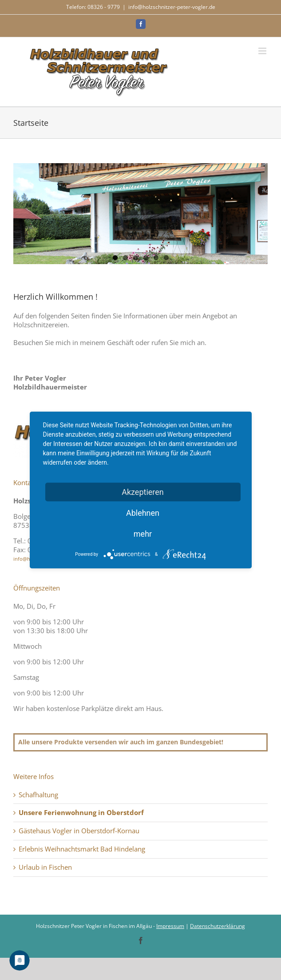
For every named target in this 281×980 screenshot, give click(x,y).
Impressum (170, 926)
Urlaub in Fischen (45, 867)
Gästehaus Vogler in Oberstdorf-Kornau (79, 831)
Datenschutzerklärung (218, 926)
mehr (143, 534)
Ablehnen (143, 513)
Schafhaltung (38, 795)
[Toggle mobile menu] (263, 51)
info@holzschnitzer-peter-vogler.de (172, 7)
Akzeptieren (143, 492)
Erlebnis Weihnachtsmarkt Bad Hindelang (82, 849)
